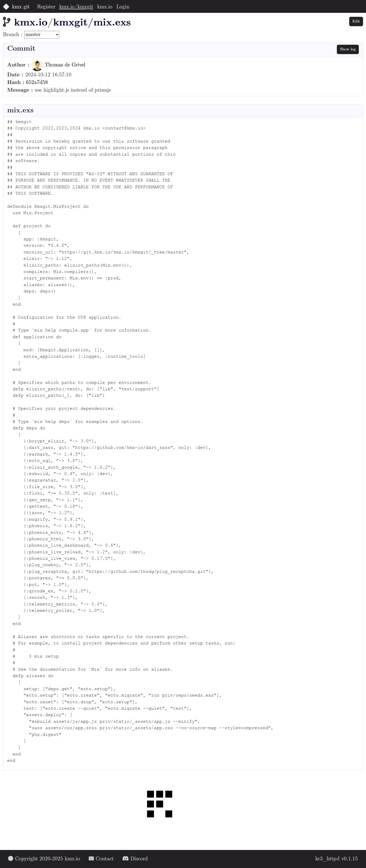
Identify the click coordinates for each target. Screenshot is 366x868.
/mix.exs (109, 23)
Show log (348, 49)
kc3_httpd (327, 859)
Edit (356, 21)
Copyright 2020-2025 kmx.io (44, 859)
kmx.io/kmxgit (76, 7)
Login (123, 7)
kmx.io (105, 7)
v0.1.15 (350, 859)
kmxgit (70, 23)
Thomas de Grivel (58, 65)
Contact (101, 859)
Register (46, 7)
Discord (135, 859)
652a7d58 (37, 83)
